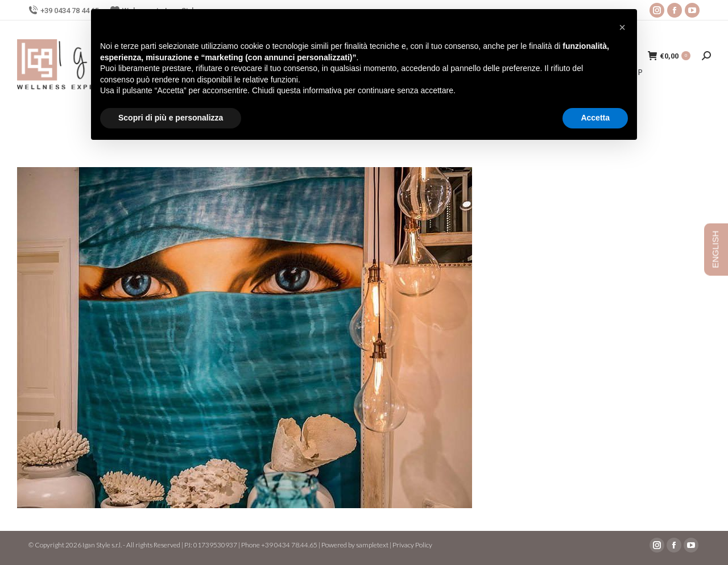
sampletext (372, 545)
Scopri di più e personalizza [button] (171, 118)
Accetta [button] (595, 118)
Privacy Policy (412, 545)
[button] (622, 27)
